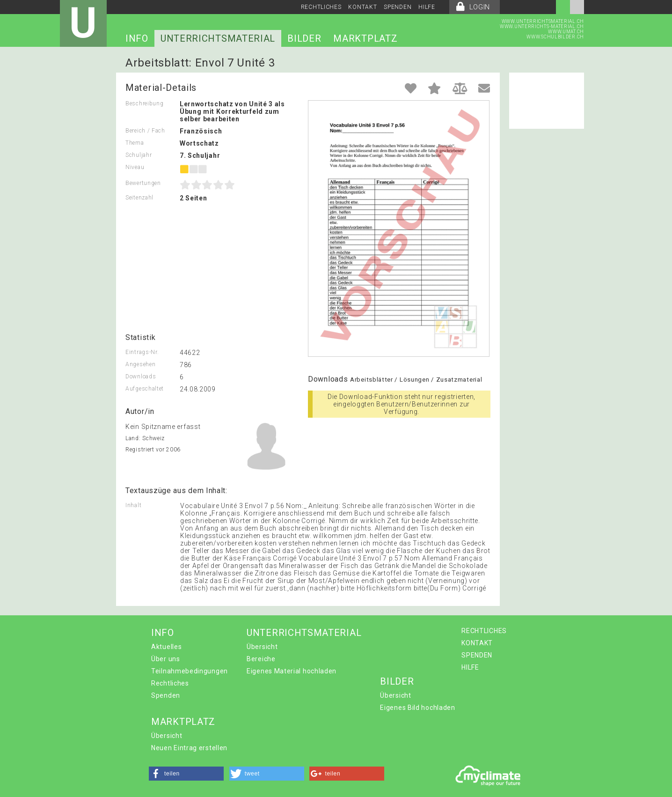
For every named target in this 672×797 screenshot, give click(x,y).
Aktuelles (166, 647)
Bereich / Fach (145, 131)
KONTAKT (362, 7)
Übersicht (262, 647)
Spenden (166, 695)
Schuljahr (139, 155)
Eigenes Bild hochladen (417, 708)
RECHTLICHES (321, 7)
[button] (186, 774)
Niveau (135, 167)
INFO (137, 38)
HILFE (427, 7)
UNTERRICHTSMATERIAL (218, 38)
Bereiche (261, 659)
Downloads (141, 376)
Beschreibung (144, 103)
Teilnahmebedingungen (190, 671)
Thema (135, 143)
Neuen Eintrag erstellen (189, 748)
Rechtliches (170, 683)
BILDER (304, 38)
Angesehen (140, 364)
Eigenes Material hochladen (292, 671)
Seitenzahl (139, 198)
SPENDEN (398, 7)
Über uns (166, 659)
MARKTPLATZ (365, 38)
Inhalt (133, 505)
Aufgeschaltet (145, 389)
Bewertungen (143, 183)
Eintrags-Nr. (142, 352)
